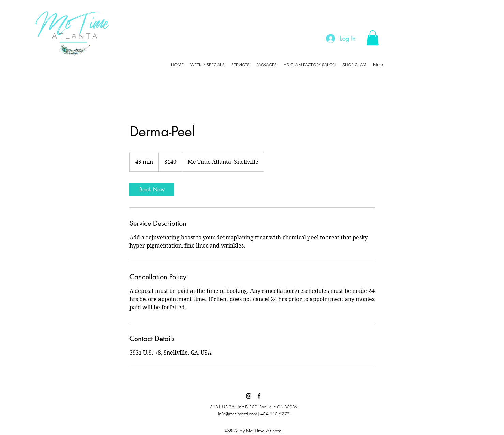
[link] (152, 190)
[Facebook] (259, 396)
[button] (373, 38)
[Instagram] (249, 396)
